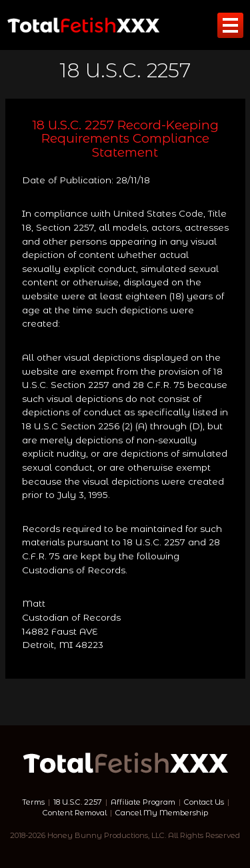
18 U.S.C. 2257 (78, 802)
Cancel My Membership (162, 813)
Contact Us (204, 802)
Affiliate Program (143, 802)
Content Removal (75, 813)
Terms (33, 802)
